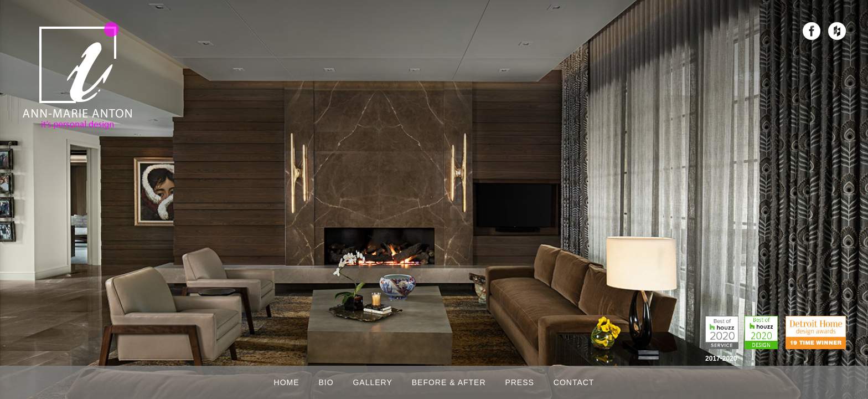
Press (519, 382)
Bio (326, 382)
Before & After (449, 382)
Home (287, 382)
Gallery (372, 382)
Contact (574, 382)
